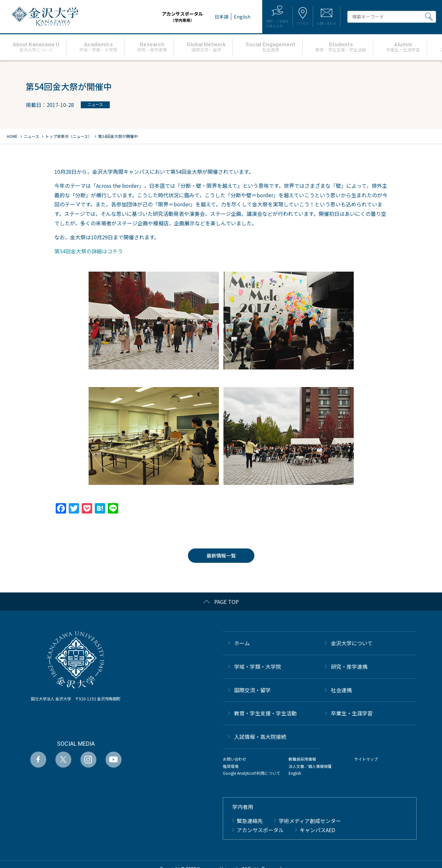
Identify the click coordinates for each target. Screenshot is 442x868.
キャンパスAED (317, 830)
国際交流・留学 (252, 690)
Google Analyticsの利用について (251, 773)
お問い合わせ (235, 759)
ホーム (242, 643)
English (295, 773)
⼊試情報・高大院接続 (260, 737)
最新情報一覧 (221, 555)
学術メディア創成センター (310, 821)
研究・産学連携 (349, 666)
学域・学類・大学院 (258, 666)
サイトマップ (366, 759)
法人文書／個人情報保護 (310, 766)
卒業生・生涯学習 (352, 713)
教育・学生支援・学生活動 (265, 713)
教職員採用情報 (302, 759)
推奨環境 (231, 766)
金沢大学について (352, 643)
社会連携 (341, 690)
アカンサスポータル (158, 17)
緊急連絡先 (250, 821)
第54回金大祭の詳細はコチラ (89, 251)
